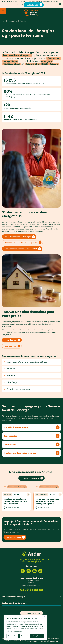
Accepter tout (38, 636)
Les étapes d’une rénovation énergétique (26, 362)
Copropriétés (11, 346)
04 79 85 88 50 (32, 590)
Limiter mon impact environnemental (21, 249)
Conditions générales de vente (15, 641)
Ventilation (11, 375)
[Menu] (3, 11)
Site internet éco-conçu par (43, 641)
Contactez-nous (14, 537)
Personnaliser (13, 636)
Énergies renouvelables (17, 389)
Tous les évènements (30, 478)
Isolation (9, 369)
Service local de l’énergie (31, 597)
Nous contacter (33, 613)
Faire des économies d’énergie (18, 237)
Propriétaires (11, 340)
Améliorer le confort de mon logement (21, 243)
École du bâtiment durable (31, 603)
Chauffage (11, 382)
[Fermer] (45, 617)
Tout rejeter (25, 636)
